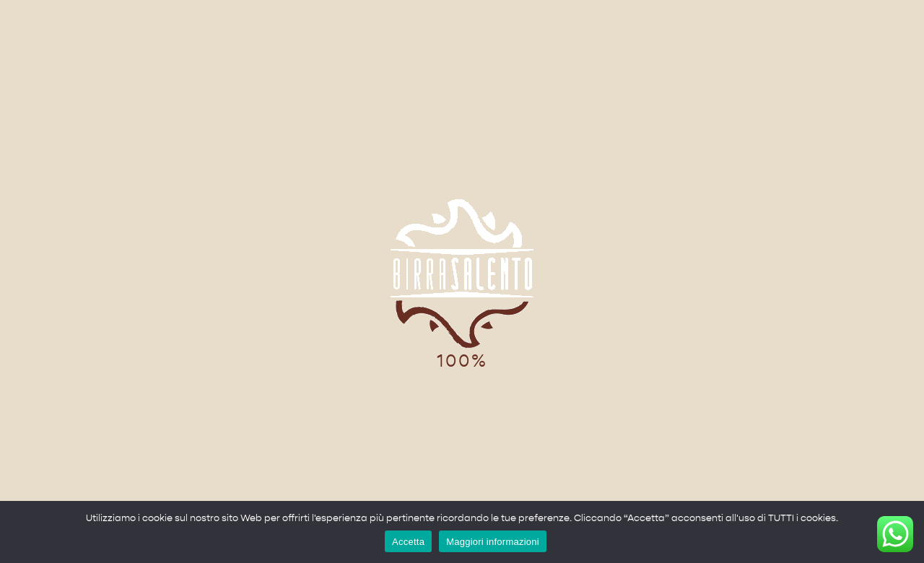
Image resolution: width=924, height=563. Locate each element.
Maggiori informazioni (493, 542)
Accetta (408, 542)
